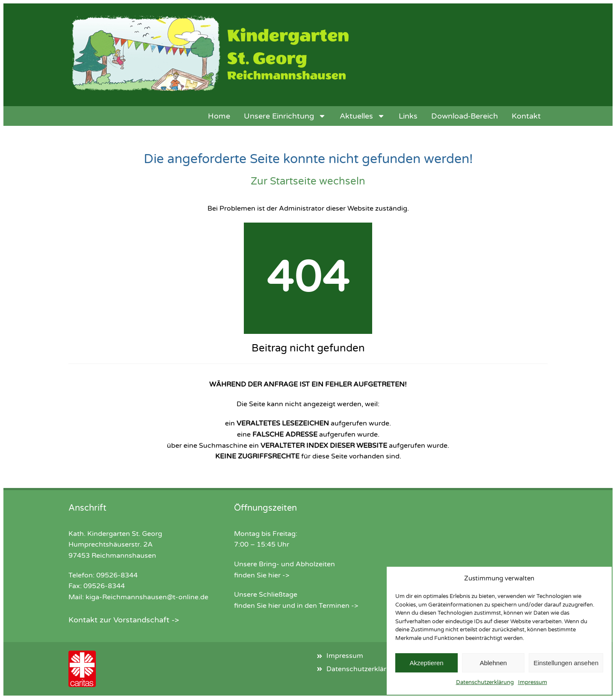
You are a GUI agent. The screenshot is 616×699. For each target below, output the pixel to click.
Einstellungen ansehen (566, 663)
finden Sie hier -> (262, 575)
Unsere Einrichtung (285, 116)
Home (219, 116)
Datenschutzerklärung (485, 682)
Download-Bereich (465, 116)
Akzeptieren (426, 663)
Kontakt (526, 116)
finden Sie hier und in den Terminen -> (296, 606)
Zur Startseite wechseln (308, 181)
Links (408, 116)
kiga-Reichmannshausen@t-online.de (147, 597)
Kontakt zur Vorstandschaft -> (124, 620)
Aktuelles (362, 116)
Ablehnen (493, 663)
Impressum (533, 682)
